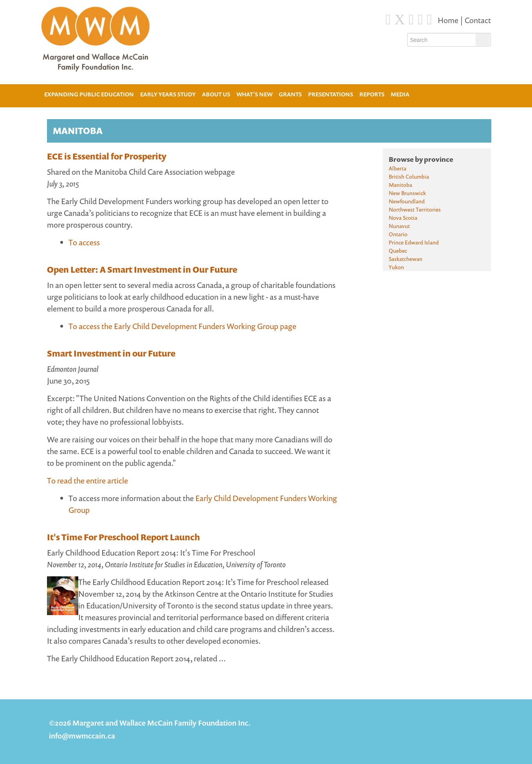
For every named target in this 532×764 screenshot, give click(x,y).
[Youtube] (429, 20)
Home (449, 20)
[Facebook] (388, 20)
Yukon (396, 267)
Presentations (331, 94)
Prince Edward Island (414, 242)
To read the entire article (87, 481)
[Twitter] (400, 20)
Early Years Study (168, 94)
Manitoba (400, 185)
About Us (216, 93)
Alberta (398, 168)
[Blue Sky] (411, 20)
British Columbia (409, 177)
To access (84, 242)
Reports (372, 94)
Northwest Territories (415, 209)
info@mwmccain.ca (82, 736)
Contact (478, 20)
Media (400, 94)
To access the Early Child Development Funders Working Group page (182, 326)
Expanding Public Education (89, 93)
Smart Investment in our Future (111, 353)
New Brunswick (407, 193)
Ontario (398, 234)
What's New (254, 94)
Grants (290, 94)
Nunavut (399, 226)
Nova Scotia (403, 218)
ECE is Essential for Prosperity (107, 156)
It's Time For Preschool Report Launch (124, 537)
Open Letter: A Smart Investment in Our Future (142, 270)
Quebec (398, 251)
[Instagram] (420, 20)
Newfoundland (407, 201)
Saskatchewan (406, 259)
